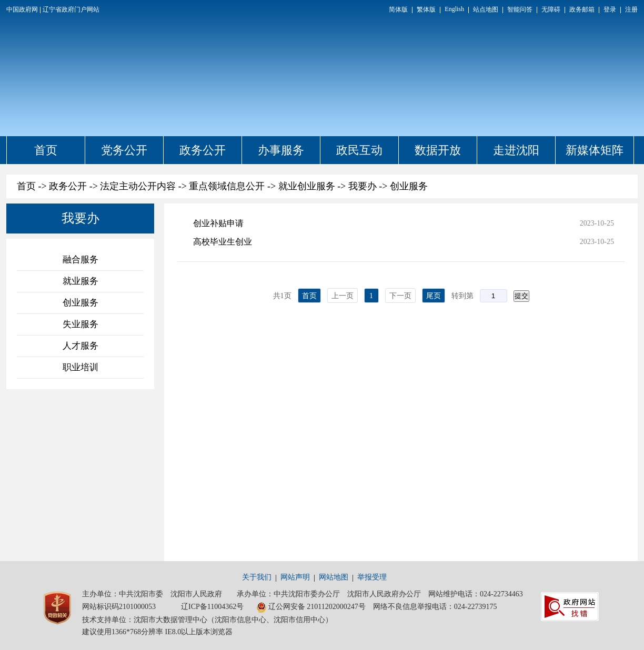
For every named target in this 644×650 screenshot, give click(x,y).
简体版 (398, 9)
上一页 (343, 296)
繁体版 (426, 9)
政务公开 (203, 150)
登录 (610, 9)
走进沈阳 (516, 150)
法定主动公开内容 (138, 186)
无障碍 (551, 9)
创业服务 (409, 186)
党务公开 (124, 150)
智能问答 (520, 9)
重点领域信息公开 (227, 186)
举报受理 (372, 577)
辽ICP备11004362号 (212, 607)
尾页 (434, 296)
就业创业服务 (307, 186)
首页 (46, 150)
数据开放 (438, 150)
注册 (631, 9)
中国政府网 (22, 9)
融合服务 (80, 260)
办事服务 (281, 150)
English (454, 9)
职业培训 (80, 367)
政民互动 (359, 150)
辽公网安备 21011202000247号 (311, 607)
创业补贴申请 (218, 223)
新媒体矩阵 (595, 150)
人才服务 (80, 346)
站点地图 (486, 9)
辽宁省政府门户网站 (71, 9)
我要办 (363, 186)
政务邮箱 (582, 9)
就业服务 (80, 281)
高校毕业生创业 (223, 242)
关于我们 (257, 577)
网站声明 (295, 577)
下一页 (400, 296)
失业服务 (80, 324)
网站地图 (334, 577)
